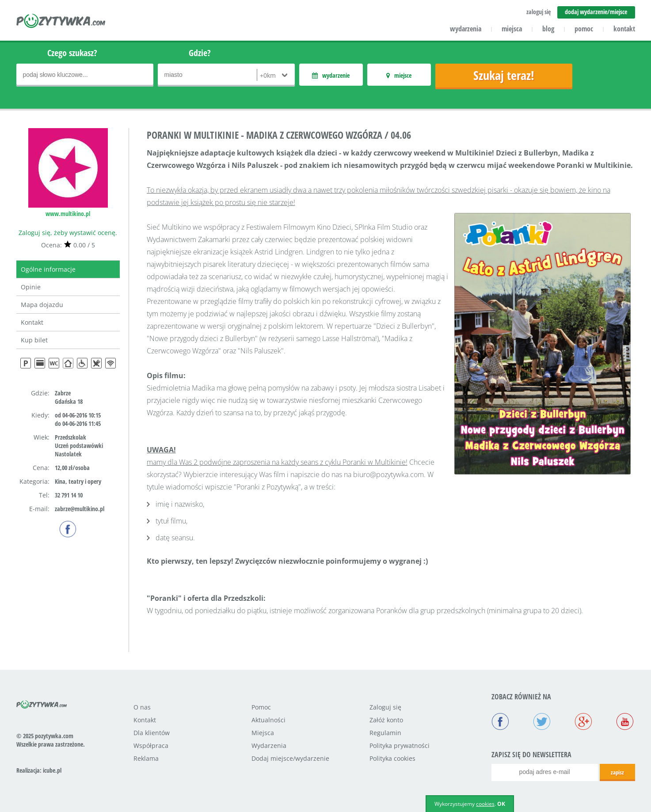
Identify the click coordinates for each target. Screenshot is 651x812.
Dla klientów (152, 733)
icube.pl (52, 770)
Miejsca (263, 733)
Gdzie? (200, 53)
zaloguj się (539, 12)
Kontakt (32, 322)
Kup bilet (34, 340)
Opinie (31, 287)
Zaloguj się (385, 707)
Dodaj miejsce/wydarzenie (290, 758)
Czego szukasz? (72, 53)
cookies (485, 804)
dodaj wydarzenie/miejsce (596, 12)
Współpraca (151, 746)
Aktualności (268, 720)
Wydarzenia (269, 746)
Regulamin (385, 733)
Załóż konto (386, 720)
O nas (142, 707)
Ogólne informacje (48, 269)
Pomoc (261, 707)
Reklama (146, 758)
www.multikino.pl (68, 214)
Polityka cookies (392, 758)
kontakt (624, 29)
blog (548, 29)
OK (501, 804)
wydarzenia (466, 29)
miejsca (512, 29)
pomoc (584, 29)
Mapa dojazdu (42, 305)
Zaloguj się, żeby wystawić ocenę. (68, 233)
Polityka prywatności (400, 746)
